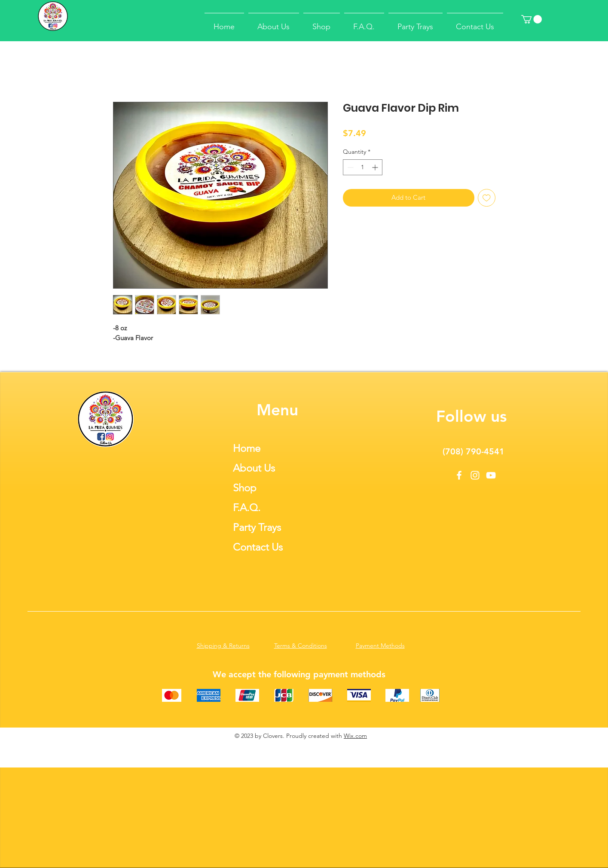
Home (247, 448)
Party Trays (257, 527)
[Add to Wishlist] (487, 198)
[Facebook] (459, 475)
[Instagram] (475, 475)
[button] (532, 19)
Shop (245, 488)
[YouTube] (491, 475)
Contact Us (258, 547)
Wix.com (355, 736)
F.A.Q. (247, 507)
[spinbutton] (363, 167)
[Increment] (376, 167)
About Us (254, 468)
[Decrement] (350, 167)
